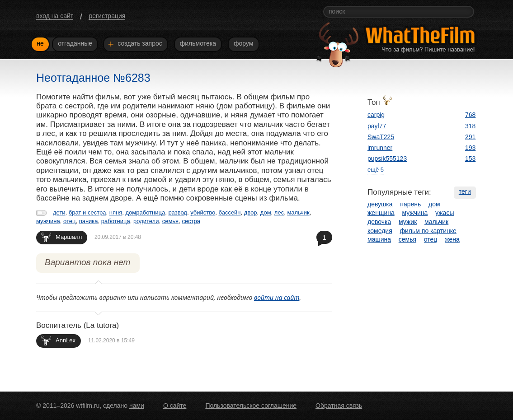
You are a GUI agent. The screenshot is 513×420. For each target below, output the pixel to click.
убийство (203, 212)
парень (410, 204)
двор (251, 212)
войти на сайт (277, 297)
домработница (145, 212)
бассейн (230, 212)
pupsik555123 (387, 159)
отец (69, 221)
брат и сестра (87, 212)
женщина (381, 213)
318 (470, 126)
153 (470, 159)
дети (59, 212)
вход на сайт (55, 16)
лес (279, 212)
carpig (376, 115)
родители (146, 221)
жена (452, 239)
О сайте (175, 406)
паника (89, 221)
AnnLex (58, 340)
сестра (191, 221)
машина (379, 239)
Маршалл (61, 237)
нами (137, 406)
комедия (380, 231)
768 (470, 115)
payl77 (377, 126)
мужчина (48, 221)
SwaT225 (381, 137)
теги (465, 191)
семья (170, 221)
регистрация (107, 16)
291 (470, 137)
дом (266, 212)
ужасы (445, 213)
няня (116, 212)
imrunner (380, 148)
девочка (379, 222)
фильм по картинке (428, 231)
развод (178, 212)
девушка (380, 204)
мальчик (298, 212)
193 (470, 148)
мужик (408, 222)
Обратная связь (339, 406)
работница (116, 221)
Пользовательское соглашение (251, 406)
